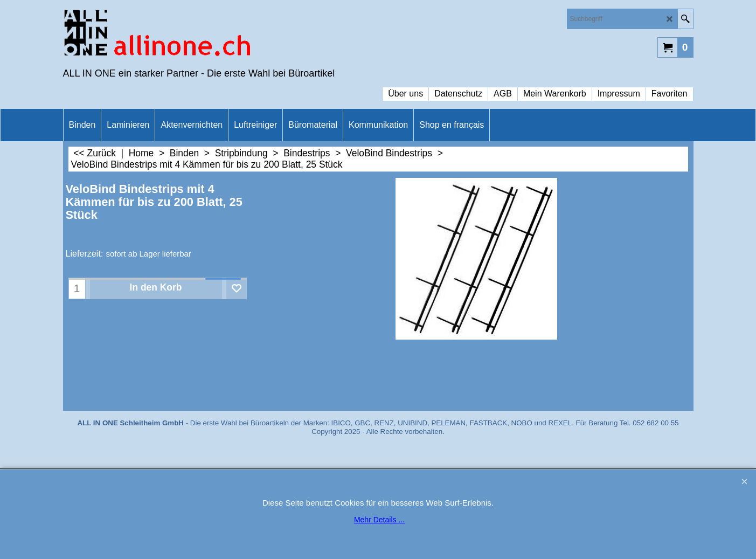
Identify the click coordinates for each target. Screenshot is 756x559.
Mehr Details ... (379, 520)
